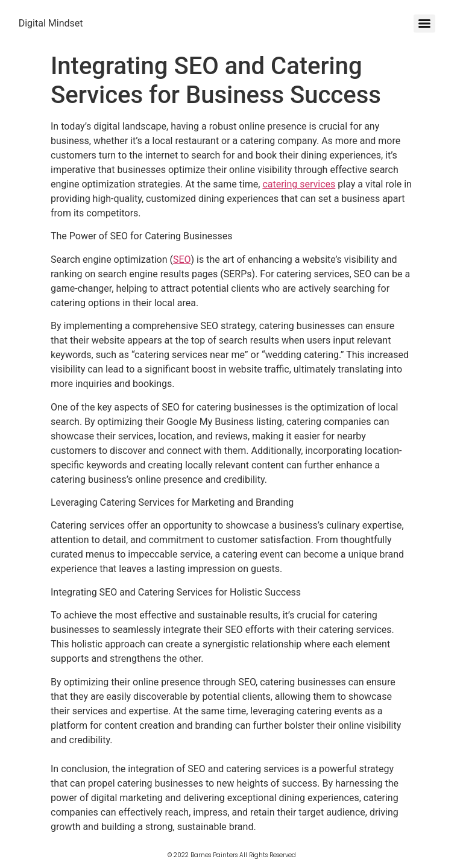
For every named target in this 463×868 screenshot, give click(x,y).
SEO (182, 259)
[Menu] (424, 24)
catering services (299, 184)
